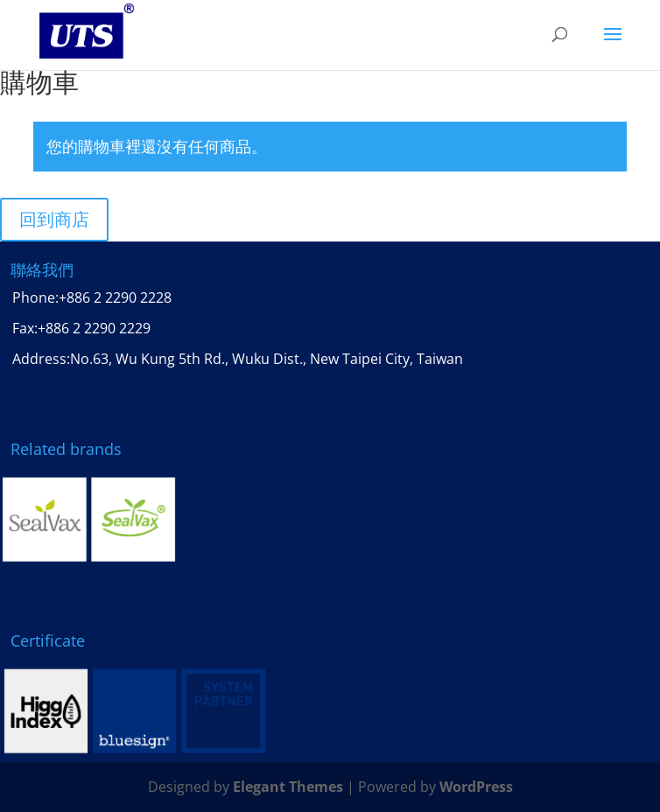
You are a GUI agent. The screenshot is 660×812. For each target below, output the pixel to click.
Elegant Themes (288, 787)
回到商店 (54, 219)
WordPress (476, 787)
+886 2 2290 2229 (94, 328)
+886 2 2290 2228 (115, 297)
